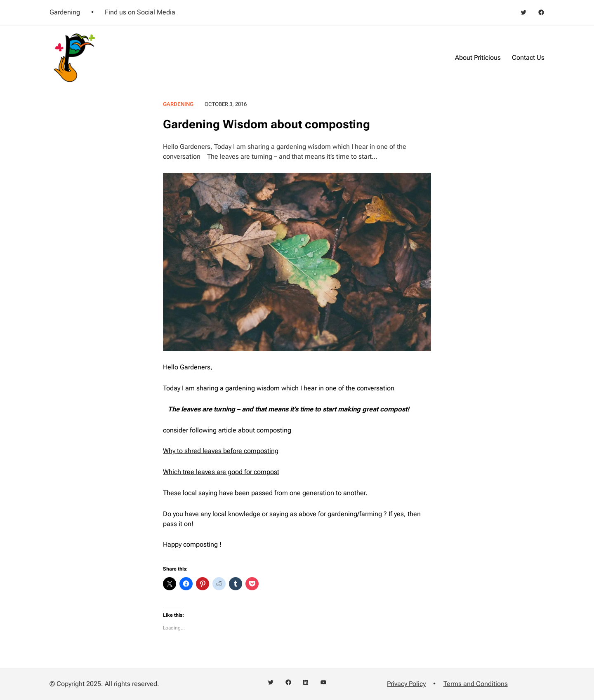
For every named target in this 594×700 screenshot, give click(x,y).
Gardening (178, 104)
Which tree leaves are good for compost (221, 472)
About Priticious (478, 58)
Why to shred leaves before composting (221, 451)
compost (394, 409)
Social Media (156, 12)
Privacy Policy (406, 684)
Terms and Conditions (476, 684)
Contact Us (528, 58)
